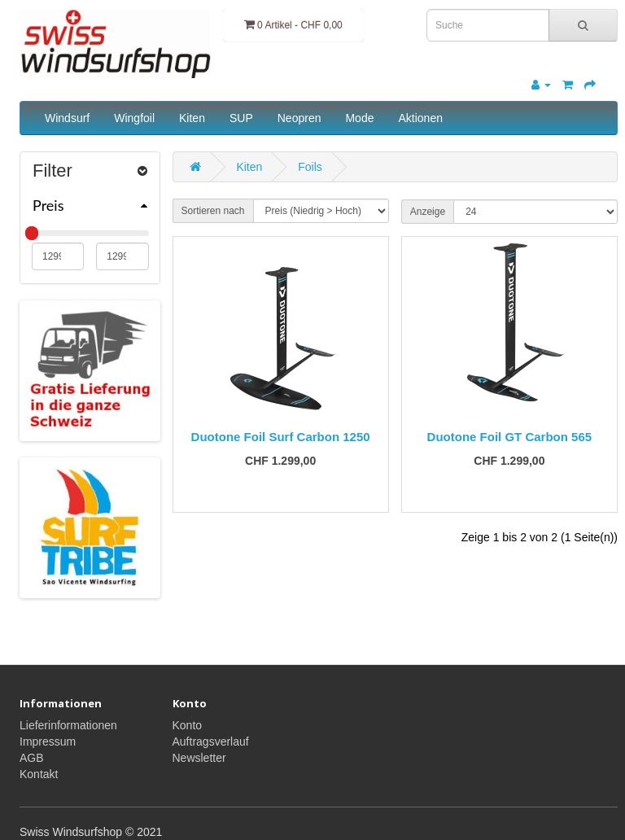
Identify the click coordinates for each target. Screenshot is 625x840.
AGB (32, 758)
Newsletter (199, 758)
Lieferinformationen (68, 725)
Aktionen (420, 118)
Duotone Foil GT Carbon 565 (510, 437)
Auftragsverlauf (211, 742)
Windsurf (67, 118)
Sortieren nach (213, 211)
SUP (241, 118)
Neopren (299, 118)
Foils (310, 167)
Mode (359, 118)
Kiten (192, 118)
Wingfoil (134, 118)
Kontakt (39, 774)
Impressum (48, 742)
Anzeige (428, 212)
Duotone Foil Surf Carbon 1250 (281, 437)
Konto (188, 725)
